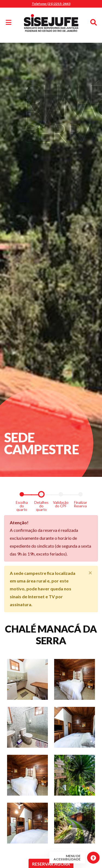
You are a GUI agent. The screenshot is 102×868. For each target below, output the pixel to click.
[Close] (90, 573)
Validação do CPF (61, 504)
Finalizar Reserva (81, 504)
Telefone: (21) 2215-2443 (51, 4)
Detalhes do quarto (41, 506)
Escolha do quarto (22, 506)
